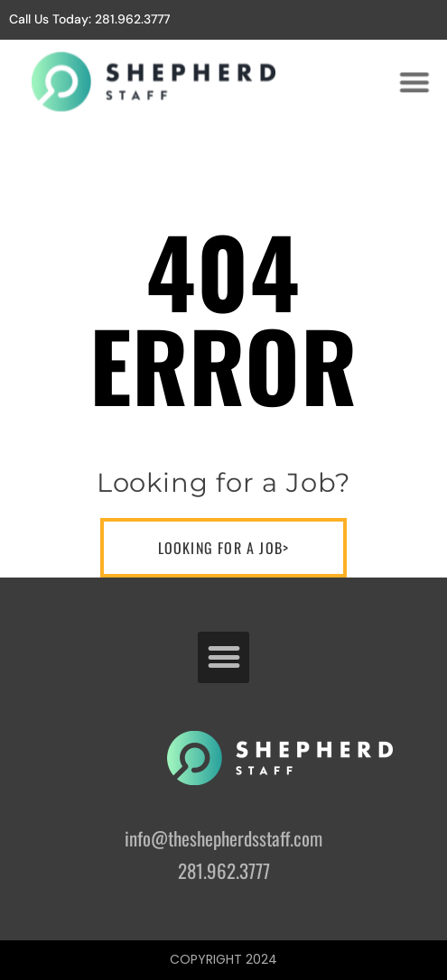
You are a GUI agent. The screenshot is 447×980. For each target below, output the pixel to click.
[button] (414, 81)
